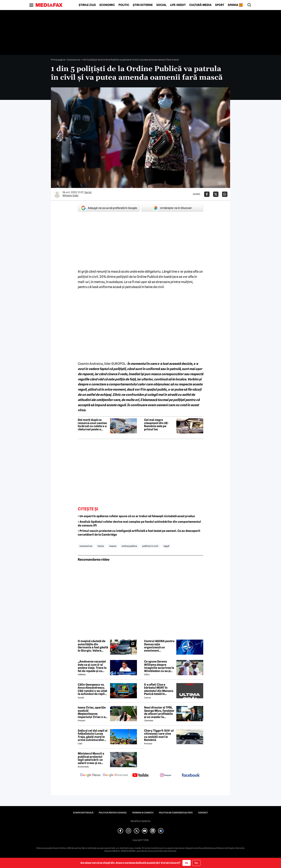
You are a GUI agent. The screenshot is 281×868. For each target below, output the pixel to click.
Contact (203, 813)
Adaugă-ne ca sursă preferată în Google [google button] (109, 208)
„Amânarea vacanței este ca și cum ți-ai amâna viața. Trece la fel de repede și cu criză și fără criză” (92, 666)
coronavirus (86, 546)
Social (161, 5)
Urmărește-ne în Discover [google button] (172, 208)
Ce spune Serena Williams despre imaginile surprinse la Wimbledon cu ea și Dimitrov (159, 666)
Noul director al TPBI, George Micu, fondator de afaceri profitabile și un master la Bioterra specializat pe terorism (159, 712)
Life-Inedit (178, 5)
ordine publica (129, 546)
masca (113, 546)
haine (101, 546)
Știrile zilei (87, 5)
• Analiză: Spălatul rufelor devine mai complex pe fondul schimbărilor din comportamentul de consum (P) (139, 524)
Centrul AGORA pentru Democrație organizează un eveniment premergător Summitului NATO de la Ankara (159, 646)
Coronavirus (74, 60)
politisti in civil (150, 546)
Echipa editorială (83, 813)
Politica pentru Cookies (113, 813)
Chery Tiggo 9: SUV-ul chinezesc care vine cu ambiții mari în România (159, 735)
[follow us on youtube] (140, 775)
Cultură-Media (200, 5)
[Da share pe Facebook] (207, 194)
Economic (107, 5)
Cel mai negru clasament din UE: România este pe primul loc (156, 425)
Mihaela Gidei (71, 195)
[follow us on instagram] (166, 775)
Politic (124, 5)
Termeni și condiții (143, 813)
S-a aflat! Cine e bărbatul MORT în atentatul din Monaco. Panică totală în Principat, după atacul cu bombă (159, 689)
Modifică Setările (140, 821)
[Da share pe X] (216, 194)
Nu (196, 863)
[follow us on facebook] (191, 775)
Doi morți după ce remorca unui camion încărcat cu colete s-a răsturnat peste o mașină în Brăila (92, 425)
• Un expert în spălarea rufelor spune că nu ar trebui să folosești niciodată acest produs (136, 516)
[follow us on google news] (90, 775)
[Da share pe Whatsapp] (225, 194)
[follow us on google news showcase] (115, 775)
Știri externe (143, 5)
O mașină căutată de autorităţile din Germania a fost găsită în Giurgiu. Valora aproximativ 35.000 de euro (93, 646)
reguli (166, 546)
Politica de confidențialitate (176, 813)
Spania (233, 5)
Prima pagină (58, 60)
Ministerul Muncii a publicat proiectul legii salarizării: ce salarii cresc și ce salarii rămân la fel (91, 758)
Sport (220, 5)
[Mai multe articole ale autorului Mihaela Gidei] (57, 194)
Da (187, 863)
